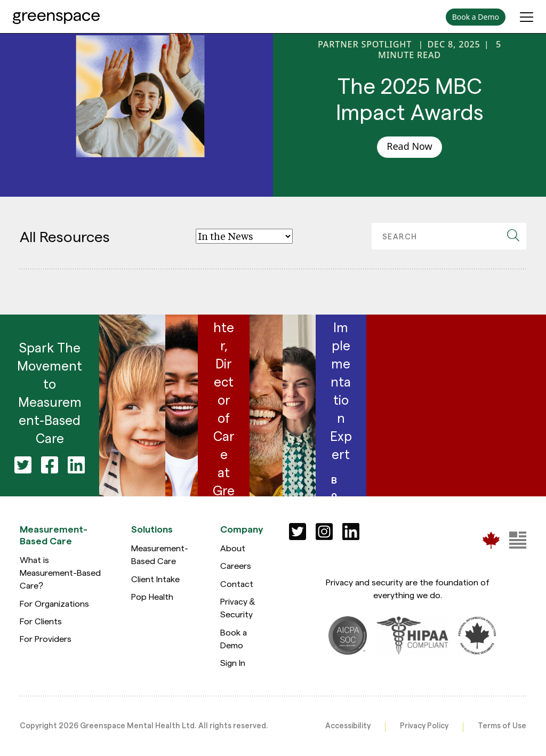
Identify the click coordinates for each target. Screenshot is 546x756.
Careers (236, 565)
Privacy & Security (238, 608)
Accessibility (348, 725)
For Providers (46, 638)
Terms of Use (502, 725)
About (233, 548)
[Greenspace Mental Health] (491, 540)
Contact (237, 584)
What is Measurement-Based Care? (60, 573)
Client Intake (155, 579)
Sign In (233, 662)
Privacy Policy (424, 725)
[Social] (298, 532)
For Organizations (54, 603)
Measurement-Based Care (160, 554)
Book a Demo (234, 638)
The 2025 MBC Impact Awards (410, 98)
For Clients (41, 621)
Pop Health (152, 596)
